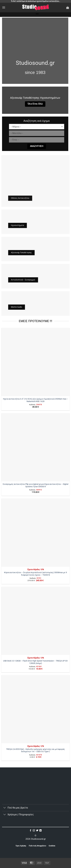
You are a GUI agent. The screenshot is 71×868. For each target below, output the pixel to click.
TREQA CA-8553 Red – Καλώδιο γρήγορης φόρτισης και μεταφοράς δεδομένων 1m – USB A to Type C (35, 750)
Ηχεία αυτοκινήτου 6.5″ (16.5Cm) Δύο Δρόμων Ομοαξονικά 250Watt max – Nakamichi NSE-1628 (35, 400)
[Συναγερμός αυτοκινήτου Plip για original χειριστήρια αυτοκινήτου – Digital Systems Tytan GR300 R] (35, 447)
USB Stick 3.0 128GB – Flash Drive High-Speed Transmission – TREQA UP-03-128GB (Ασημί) (36, 662)
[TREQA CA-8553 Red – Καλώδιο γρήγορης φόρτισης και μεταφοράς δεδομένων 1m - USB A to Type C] (35, 709)
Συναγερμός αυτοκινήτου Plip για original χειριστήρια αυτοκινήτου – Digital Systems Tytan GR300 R (35, 485)
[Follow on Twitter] (37, 831)
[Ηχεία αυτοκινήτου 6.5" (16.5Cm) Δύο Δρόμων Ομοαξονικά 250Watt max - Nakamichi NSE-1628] (35, 362)
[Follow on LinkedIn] (40, 831)
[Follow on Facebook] (31, 831)
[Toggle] (5, 808)
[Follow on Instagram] (34, 831)
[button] (4, 7)
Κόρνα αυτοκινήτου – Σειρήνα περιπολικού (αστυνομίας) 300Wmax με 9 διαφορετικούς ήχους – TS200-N (35, 574)
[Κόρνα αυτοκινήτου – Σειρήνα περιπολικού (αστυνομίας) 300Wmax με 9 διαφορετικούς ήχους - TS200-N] (35, 532)
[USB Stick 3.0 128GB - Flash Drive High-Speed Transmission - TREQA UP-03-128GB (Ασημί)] (35, 621)
